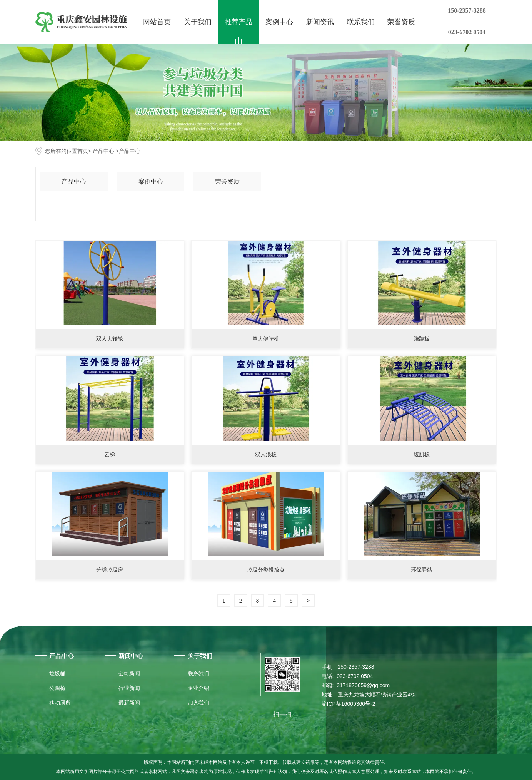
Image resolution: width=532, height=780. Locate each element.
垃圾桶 (57, 673)
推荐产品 (238, 22)
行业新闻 (129, 688)
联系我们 (361, 22)
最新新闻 (129, 703)
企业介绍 (198, 688)
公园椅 (57, 688)
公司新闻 (129, 673)
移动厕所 (60, 703)
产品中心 (103, 151)
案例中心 (279, 22)
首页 (83, 151)
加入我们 (198, 703)
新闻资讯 (320, 22)
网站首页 (157, 22)
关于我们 (198, 22)
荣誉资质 (401, 22)
